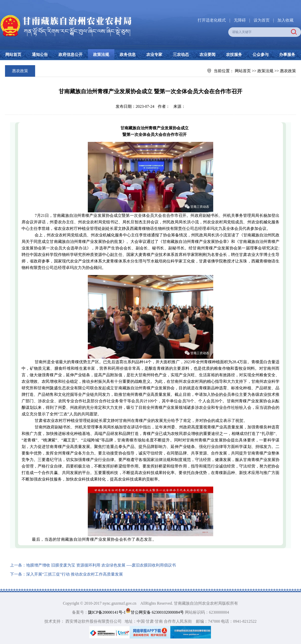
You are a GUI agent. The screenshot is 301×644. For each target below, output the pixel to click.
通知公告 (40, 55)
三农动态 (181, 55)
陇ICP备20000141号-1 (107, 612)
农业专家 (154, 55)
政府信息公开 (70, 55)
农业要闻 (207, 55)
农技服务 (234, 55)
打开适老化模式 (212, 20)
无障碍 (240, 20)
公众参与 (261, 55)
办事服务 (287, 55)
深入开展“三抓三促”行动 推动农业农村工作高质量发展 (74, 574)
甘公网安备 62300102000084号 (155, 612)
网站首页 (13, 55)
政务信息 (128, 55)
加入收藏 (285, 20)
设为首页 (262, 20)
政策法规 (101, 55)
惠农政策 (288, 71)
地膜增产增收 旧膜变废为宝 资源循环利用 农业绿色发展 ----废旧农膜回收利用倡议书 (101, 565)
